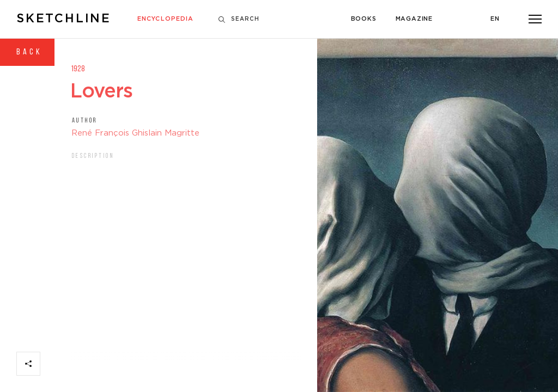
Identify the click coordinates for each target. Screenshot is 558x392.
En (495, 19)
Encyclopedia (165, 19)
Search (239, 19)
